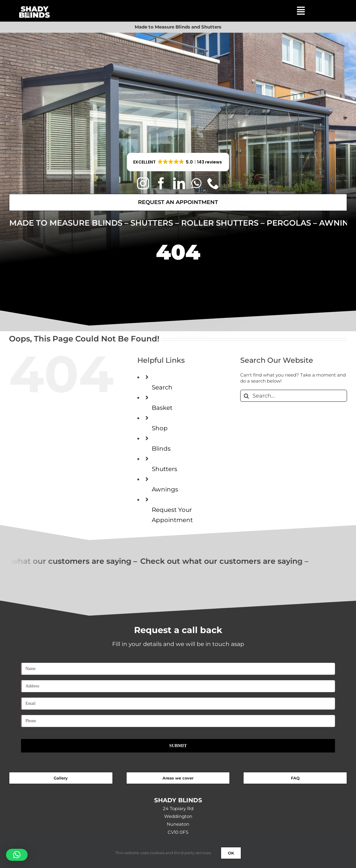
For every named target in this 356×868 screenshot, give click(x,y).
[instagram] (143, 183)
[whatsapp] (196, 183)
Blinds (161, 449)
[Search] (246, 396)
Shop (160, 428)
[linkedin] (179, 183)
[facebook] (161, 183)
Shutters (165, 469)
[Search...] (294, 396)
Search (162, 387)
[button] (178, 162)
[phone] (213, 183)
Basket (162, 408)
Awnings (165, 489)
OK (231, 853)
